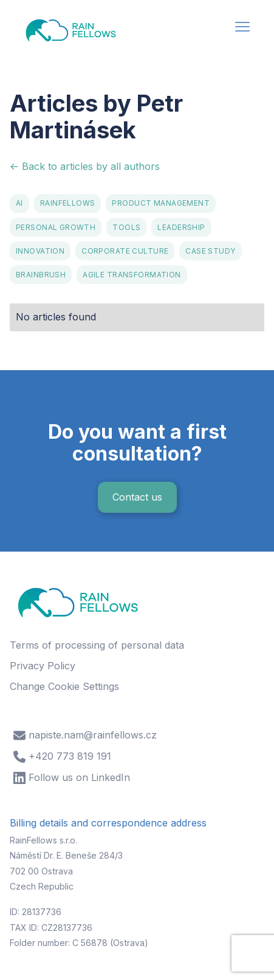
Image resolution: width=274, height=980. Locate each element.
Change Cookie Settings (64, 686)
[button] (242, 28)
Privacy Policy (43, 666)
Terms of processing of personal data (97, 645)
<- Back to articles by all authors (85, 166)
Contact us (137, 497)
